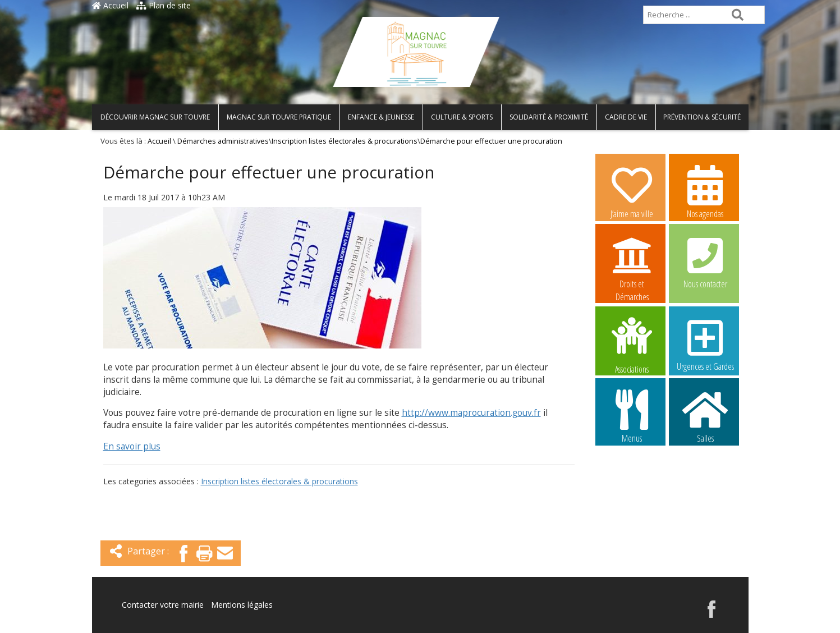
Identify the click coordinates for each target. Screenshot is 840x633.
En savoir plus (132, 446)
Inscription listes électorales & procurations (345, 141)
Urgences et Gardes (705, 344)
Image (632, 487)
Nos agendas (705, 191)
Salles (705, 416)
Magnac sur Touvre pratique (279, 117)
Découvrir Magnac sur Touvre (155, 117)
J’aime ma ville (632, 191)
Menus (632, 416)
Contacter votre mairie (163, 605)
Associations (632, 345)
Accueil (110, 5)
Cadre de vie (626, 117)
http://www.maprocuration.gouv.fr (471, 413)
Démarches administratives (223, 141)
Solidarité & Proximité (549, 117)
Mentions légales (242, 605)
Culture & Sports (462, 117)
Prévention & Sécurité (702, 117)
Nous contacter (705, 262)
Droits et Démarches (632, 262)
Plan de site (164, 5)
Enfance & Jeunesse (381, 117)
